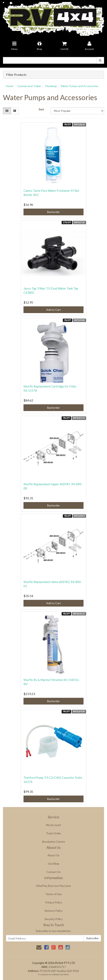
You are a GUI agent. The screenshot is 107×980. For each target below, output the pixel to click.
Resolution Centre (53, 842)
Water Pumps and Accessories (80, 86)
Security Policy (53, 919)
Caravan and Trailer (29, 86)
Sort (41, 109)
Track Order (53, 833)
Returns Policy (54, 911)
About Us (53, 855)
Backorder (53, 212)
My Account (53, 825)
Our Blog (53, 864)
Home (10, 86)
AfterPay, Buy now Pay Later (53, 886)
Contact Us (53, 872)
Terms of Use (53, 894)
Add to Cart (53, 310)
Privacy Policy (54, 902)
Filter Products (16, 75)
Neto (66, 974)
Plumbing (51, 86)
